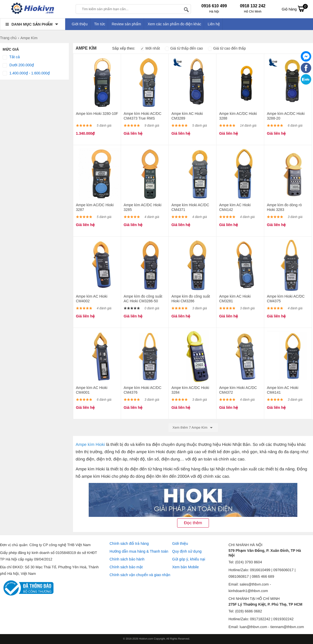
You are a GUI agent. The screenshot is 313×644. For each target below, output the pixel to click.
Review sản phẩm (126, 24)
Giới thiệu (80, 24)
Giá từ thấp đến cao (184, 48)
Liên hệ (214, 24)
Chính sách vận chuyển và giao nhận (140, 575)
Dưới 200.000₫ (18, 65)
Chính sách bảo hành (127, 559)
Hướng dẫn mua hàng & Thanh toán (139, 551)
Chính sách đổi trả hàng (129, 543)
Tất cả (11, 57)
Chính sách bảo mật (126, 567)
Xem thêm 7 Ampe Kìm (193, 428)
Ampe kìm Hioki (90, 445)
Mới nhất (150, 48)
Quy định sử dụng (187, 551)
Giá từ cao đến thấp (227, 48)
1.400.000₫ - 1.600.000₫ (26, 73)
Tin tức (100, 24)
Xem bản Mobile (185, 567)
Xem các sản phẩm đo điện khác (174, 24)
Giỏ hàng (295, 9)
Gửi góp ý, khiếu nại (189, 559)
